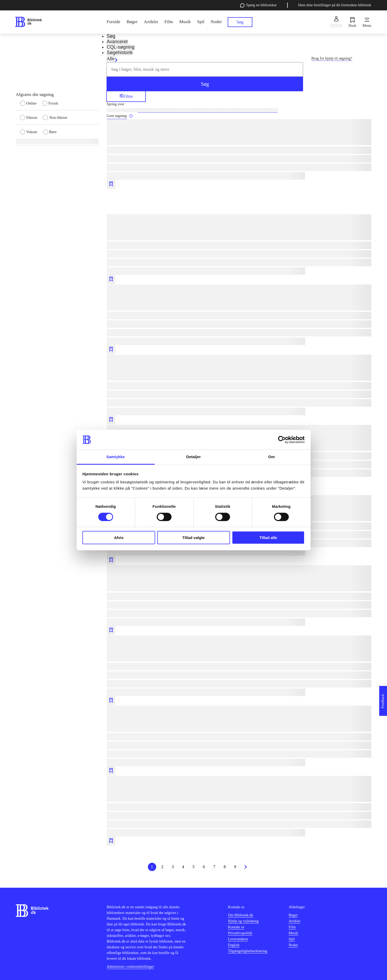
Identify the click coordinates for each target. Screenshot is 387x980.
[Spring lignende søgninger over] (239, 104)
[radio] (31, 103)
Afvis (119, 538)
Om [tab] (271, 457)
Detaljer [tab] (194, 457)
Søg (205, 84)
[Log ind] (336, 22)
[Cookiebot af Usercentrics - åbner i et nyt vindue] (282, 440)
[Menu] (367, 22)
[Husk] (352, 22)
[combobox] (205, 69)
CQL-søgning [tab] (120, 47)
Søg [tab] (111, 36)
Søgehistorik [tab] (120, 53)
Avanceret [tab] (117, 42)
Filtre (126, 96)
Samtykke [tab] (116, 457)
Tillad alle (268, 538)
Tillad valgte (193, 538)
